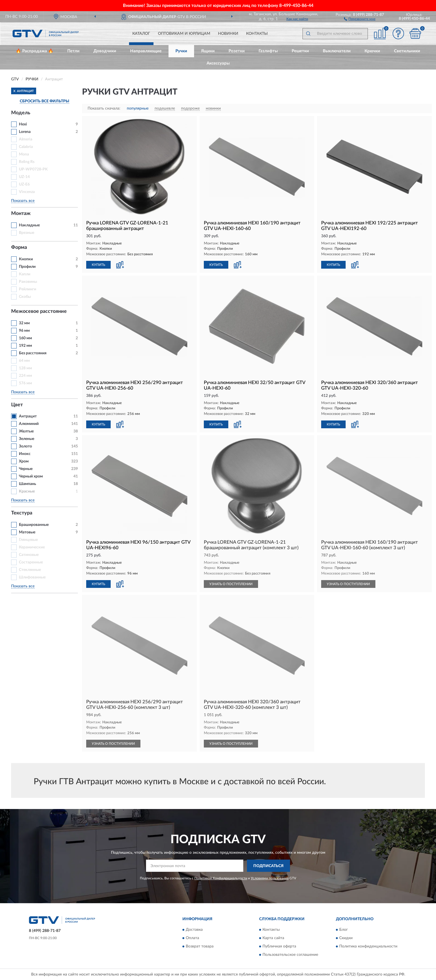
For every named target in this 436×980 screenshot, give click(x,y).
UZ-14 (24, 177)
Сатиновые (29, 555)
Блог (344, 930)
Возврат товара (200, 946)
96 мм (24, 331)
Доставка (194, 930)
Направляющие (146, 51)
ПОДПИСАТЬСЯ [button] (268, 866)
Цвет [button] (17, 405)
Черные (26, 469)
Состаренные (31, 562)
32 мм (24, 323)
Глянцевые (28, 540)
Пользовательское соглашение (290, 955)
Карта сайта (273, 938)
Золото (25, 446)
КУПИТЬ (98, 265)
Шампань (28, 484)
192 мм (25, 346)
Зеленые (27, 439)
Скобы (25, 297)
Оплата (192, 938)
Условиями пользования (270, 878)
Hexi (23, 124)
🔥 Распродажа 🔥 (35, 51)
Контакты (257, 34)
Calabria (26, 147)
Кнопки (26, 259)
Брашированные (34, 525)
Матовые (27, 532)
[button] (360, 19)
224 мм (25, 376)
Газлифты (268, 51)
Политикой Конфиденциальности (221, 878)
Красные (27, 491)
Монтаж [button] (21, 214)
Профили (27, 267)
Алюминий (29, 424)
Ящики (208, 51)
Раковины (28, 282)
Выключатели (337, 51)
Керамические (32, 547)
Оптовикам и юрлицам (184, 34)
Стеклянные (30, 570)
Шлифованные (32, 577)
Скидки (346, 938)
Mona (24, 154)
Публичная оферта (279, 946)
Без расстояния (33, 353)
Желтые (26, 431)
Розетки (237, 51)
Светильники (407, 51)
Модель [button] (21, 113)
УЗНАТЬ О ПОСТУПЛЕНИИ (231, 584)
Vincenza (27, 192)
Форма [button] (19, 248)
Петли (73, 51)
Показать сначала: (104, 108)
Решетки (300, 51)
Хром (24, 461)
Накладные (29, 225)
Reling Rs (27, 162)
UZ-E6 (24, 184)
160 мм (25, 338)
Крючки (372, 51)
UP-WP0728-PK (33, 169)
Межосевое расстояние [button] (39, 311)
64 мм (24, 361)
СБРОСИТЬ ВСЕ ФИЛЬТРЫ (44, 101)
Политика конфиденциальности (368, 946)
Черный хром (31, 476)
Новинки (228, 34)
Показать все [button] (23, 201)
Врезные (27, 233)
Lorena (25, 132)
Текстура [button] (22, 513)
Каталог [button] (141, 34)
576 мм (25, 383)
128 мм (25, 368)
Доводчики (105, 51)
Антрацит (28, 416)
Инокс (25, 454)
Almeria (26, 139)
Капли (25, 274)
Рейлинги (28, 289)
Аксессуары (218, 63)
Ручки (181, 51)
